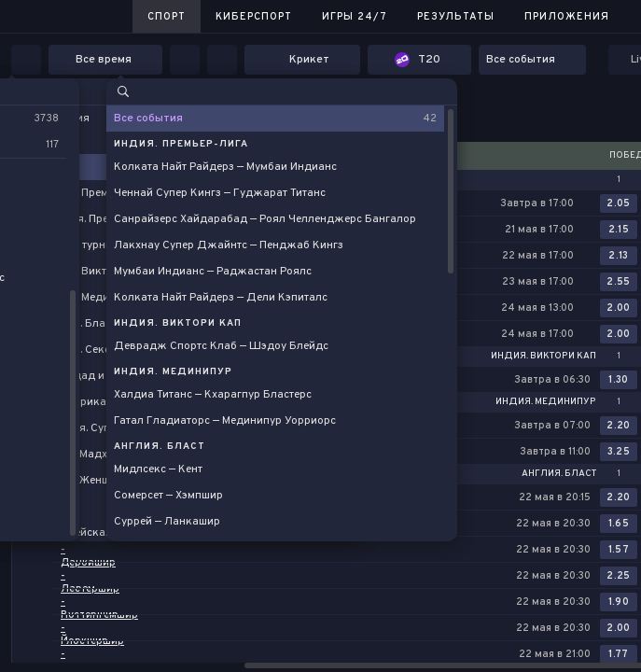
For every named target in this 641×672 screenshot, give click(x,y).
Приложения (567, 17)
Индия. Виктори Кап (543, 357)
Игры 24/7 (355, 17)
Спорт (167, 17)
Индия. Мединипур (546, 402)
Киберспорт (254, 17)
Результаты (456, 17)
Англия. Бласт (559, 474)
